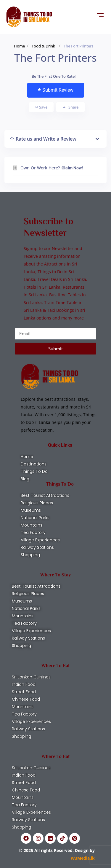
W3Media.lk (83, 858)
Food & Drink (43, 46)
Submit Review (56, 90)
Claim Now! (72, 168)
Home (19, 46)
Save (41, 107)
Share (71, 107)
